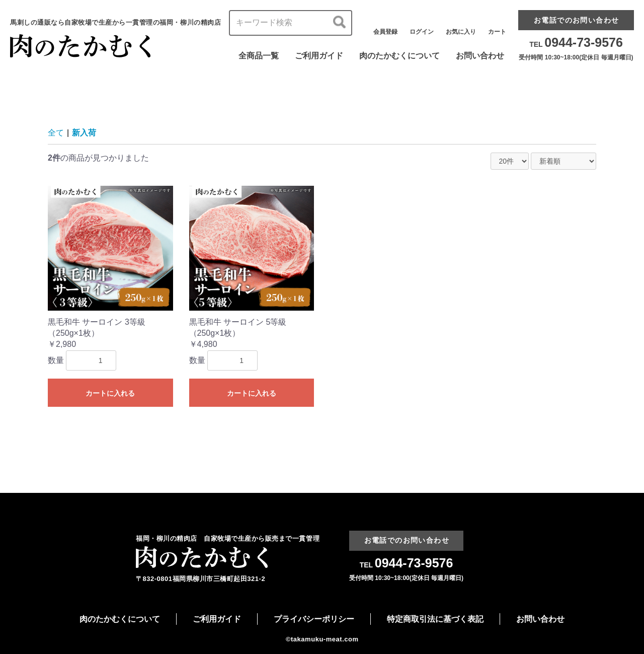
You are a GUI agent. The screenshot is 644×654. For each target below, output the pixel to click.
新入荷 (84, 133)
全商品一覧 (259, 56)
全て (56, 133)
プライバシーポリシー (314, 619)
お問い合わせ (480, 56)
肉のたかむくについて (399, 56)
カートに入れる (110, 393)
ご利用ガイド (319, 56)
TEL (576, 44)
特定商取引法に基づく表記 (435, 619)
